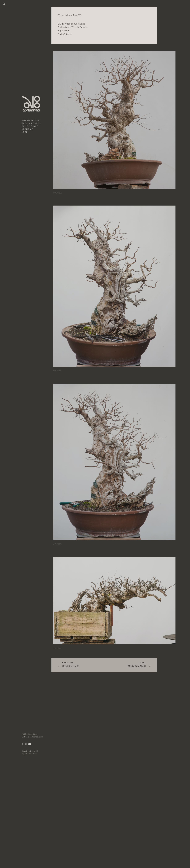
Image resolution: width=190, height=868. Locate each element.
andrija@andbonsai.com (32, 737)
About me (27, 129)
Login (25, 132)
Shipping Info (30, 126)
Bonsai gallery (31, 120)
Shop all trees (31, 123)
